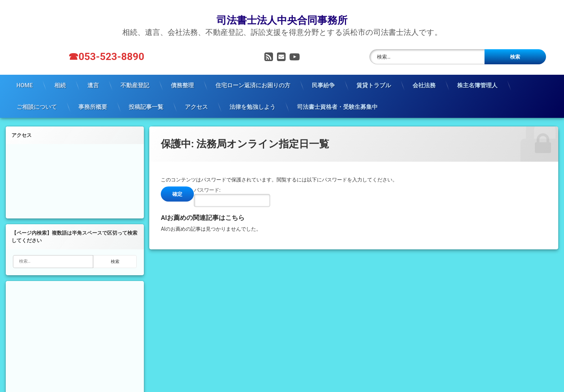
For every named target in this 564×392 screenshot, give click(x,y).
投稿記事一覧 (146, 98)
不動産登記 (135, 76)
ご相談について (37, 98)
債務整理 (182, 76)
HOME (25, 76)
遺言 (93, 76)
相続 (60, 76)
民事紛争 (323, 76)
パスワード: (232, 188)
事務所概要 (93, 98)
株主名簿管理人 (477, 76)
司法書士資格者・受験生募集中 (337, 98)
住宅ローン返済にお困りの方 (253, 76)
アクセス (196, 98)
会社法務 (424, 76)
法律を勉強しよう (253, 98)
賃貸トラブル (374, 76)
